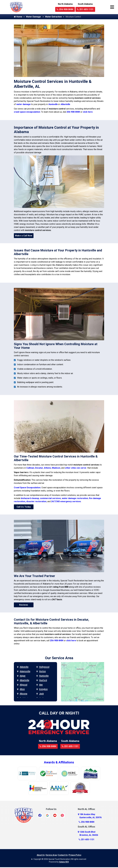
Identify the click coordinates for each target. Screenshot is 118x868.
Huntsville (53, 104)
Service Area (51, 855)
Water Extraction (53, 17)
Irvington (43, 689)
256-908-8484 (65, 9)
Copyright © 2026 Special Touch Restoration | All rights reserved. (60, 859)
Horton (42, 671)
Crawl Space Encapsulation (27, 488)
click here (71, 641)
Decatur (39, 468)
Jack (41, 694)
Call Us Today (24, 507)
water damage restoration (75, 498)
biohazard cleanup (30, 498)
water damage (23, 104)
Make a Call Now (24, 236)
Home (18, 17)
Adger (23, 676)
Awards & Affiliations (59, 762)
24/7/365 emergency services (66, 501)
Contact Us (63, 855)
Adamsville (25, 671)
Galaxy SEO (64, 862)
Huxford (43, 680)
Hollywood (44, 667)
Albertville (65, 104)
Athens (47, 468)
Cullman (30, 468)
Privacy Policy (75, 855)
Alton (22, 689)
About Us (41, 855)
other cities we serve (76, 468)
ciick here (88, 112)
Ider (41, 685)
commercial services (50, 498)
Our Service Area (59, 658)
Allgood (23, 685)
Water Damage (34, 17)
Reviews (24, 605)
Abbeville (24, 667)
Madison (56, 468)
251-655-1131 (85, 9)
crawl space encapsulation (27, 112)
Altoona (23, 694)
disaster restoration (36, 501)
